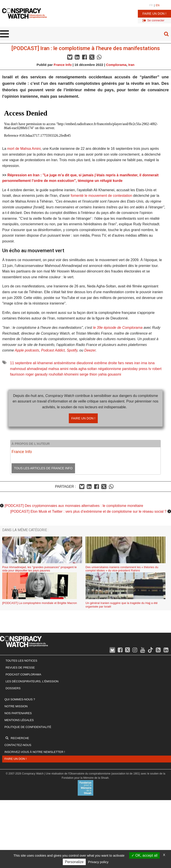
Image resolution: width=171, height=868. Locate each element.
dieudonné (85, 363)
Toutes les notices (21, 661)
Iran (131, 65)
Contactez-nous (18, 745)
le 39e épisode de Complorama (118, 328)
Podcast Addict (53, 350)
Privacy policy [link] (98, 862)
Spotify (72, 350)
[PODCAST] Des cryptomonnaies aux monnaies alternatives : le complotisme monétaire (74, 506)
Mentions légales (19, 720)
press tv (145, 369)
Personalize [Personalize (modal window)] (74, 862)
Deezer (90, 350)
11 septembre (21, 363)
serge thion (88, 374)
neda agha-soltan (83, 369)
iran (137, 363)
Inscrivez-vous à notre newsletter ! (35, 752)
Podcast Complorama (23, 674)
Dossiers (13, 688)
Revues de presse (20, 668)
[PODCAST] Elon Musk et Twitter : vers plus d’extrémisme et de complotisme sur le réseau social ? (88, 511)
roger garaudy (37, 374)
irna (144, 363)
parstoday (130, 369)
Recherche (20, 738)
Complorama (116, 65)
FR (151, 5)
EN (158, 5)
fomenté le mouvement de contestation (102, 196)
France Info (63, 65)
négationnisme (110, 369)
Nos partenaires (18, 713)
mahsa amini (58, 369)
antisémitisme (65, 363)
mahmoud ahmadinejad (29, 369)
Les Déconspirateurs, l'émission (32, 681)
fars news (126, 363)
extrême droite (106, 363)
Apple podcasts (27, 350)
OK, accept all (144, 855)
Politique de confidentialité (28, 727)
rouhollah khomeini (63, 374)
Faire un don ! (154, 14)
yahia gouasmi (110, 374)
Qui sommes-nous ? (20, 699)
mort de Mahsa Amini (24, 149)
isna (151, 363)
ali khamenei (43, 363)
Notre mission (16, 706)
